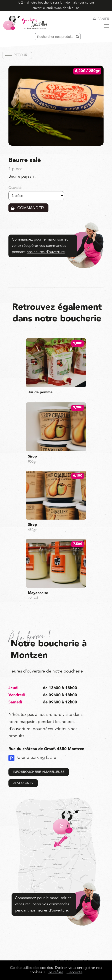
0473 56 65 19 (23, 783)
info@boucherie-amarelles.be (39, 772)
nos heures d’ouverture (46, 252)
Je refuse (56, 972)
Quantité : (16, 188)
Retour (20, 55)
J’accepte (75, 972)
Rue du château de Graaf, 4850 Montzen (46, 749)
